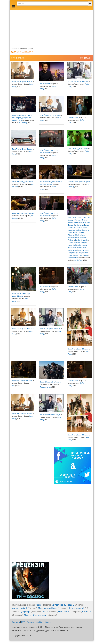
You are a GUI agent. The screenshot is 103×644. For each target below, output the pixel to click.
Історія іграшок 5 (77, 608)
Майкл (39, 605)
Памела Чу (72, 243)
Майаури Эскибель (82, 230)
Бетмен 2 (87, 612)
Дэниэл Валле (73, 258)
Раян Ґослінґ (17, 82)
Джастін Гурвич (29, 182)
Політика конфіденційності (39, 622)
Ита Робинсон (79, 222)
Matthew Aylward (74, 238)
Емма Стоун (72, 82)
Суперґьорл (25, 612)
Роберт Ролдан (73, 253)
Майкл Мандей (73, 250)
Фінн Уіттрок (16, 118)
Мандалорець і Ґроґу (48, 608)
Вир (14, 386)
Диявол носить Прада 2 (63, 605)
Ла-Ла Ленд (23, 123)
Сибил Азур (77, 220)
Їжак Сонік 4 (64, 612)
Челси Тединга (73, 255)
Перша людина (45, 387)
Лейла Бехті (16, 381)
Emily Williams (84, 255)
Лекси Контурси (82, 243)
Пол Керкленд (78, 225)
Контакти (16, 622)
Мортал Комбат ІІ (19, 608)
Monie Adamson (81, 235)
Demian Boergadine (82, 240)
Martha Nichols (84, 250)
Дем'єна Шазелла (22, 52)
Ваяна (45, 612)
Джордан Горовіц (46, 184)
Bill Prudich (78, 228)
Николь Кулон (17, 120)
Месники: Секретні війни (35, 615)
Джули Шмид (84, 253)
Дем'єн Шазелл (27, 82)
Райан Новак (72, 233)
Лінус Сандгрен (57, 382)
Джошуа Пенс (26, 118)
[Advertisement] (52, 28)
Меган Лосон (82, 248)
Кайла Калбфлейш (74, 245)
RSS (23, 622)
